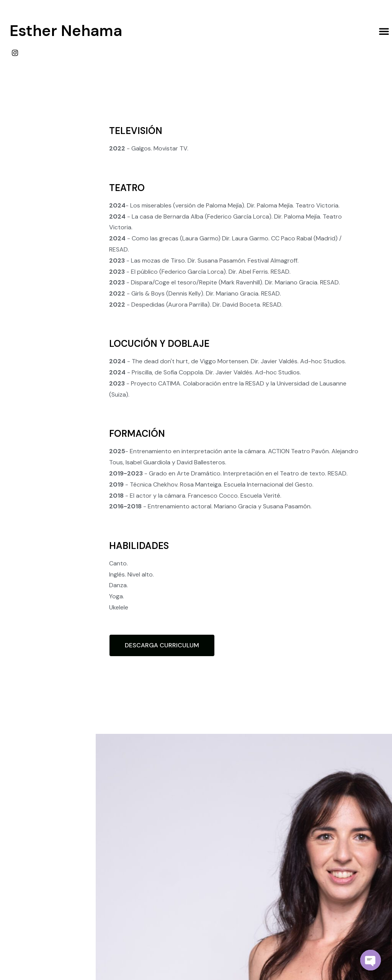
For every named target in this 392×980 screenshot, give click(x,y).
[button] (384, 31)
